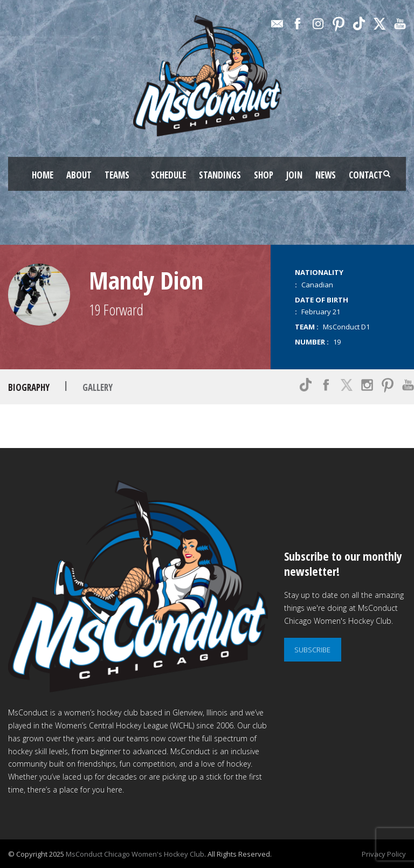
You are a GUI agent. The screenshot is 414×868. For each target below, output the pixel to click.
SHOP (264, 175)
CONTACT (366, 175)
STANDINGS (220, 175)
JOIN (294, 175)
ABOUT (79, 175)
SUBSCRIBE (312, 650)
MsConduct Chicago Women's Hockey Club (135, 854)
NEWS (326, 175)
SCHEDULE (168, 175)
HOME (43, 175)
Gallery (98, 387)
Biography (29, 387)
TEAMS (117, 175)
